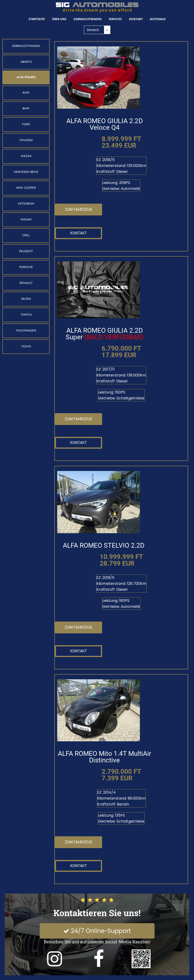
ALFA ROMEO (26, 77)
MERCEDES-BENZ (26, 172)
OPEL (26, 236)
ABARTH (26, 62)
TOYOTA (26, 315)
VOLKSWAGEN (26, 331)
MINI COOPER (26, 188)
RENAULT (26, 283)
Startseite (37, 19)
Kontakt (136, 19)
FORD (26, 125)
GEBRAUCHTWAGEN (26, 46)
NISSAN (26, 220)
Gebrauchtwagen (88, 19)
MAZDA (26, 156)
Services (115, 19)
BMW (26, 109)
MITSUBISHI (26, 204)
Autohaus (158, 19)
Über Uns (59, 19)
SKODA (26, 299)
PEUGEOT (26, 251)
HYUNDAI (26, 140)
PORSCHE (26, 267)
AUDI (26, 93)
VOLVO (26, 347)
